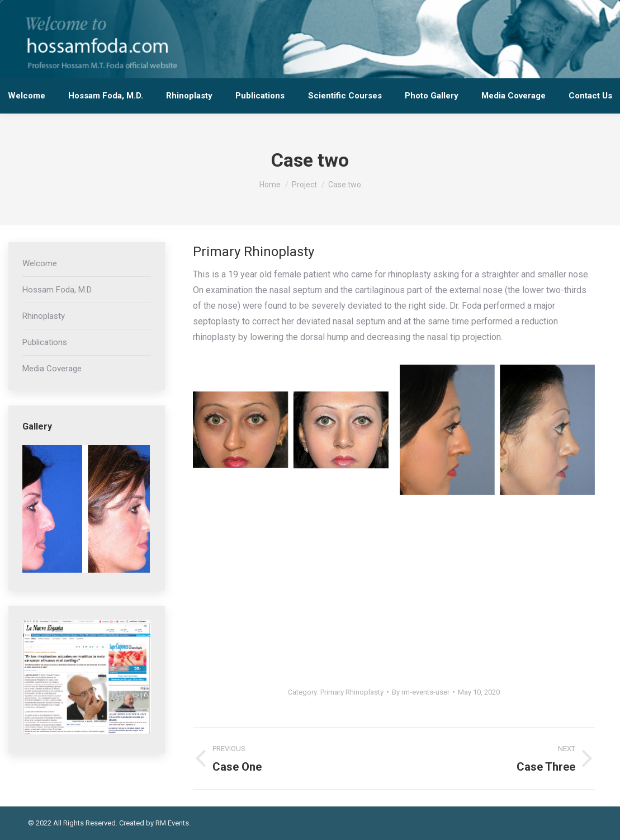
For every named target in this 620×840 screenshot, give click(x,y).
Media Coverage (52, 369)
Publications (45, 342)
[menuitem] (26, 96)
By (421, 692)
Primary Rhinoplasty (352, 692)
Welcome (40, 263)
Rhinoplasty (44, 316)
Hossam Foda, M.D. (58, 290)
